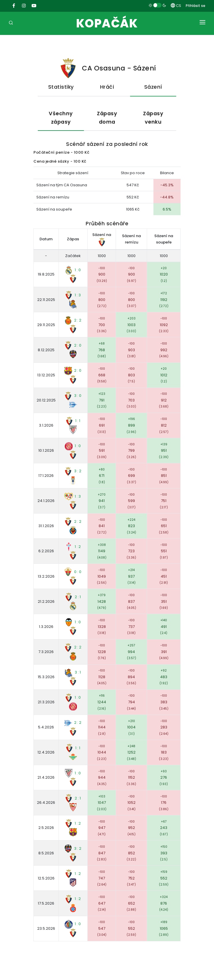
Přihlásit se (196, 6)
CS (176, 6)
